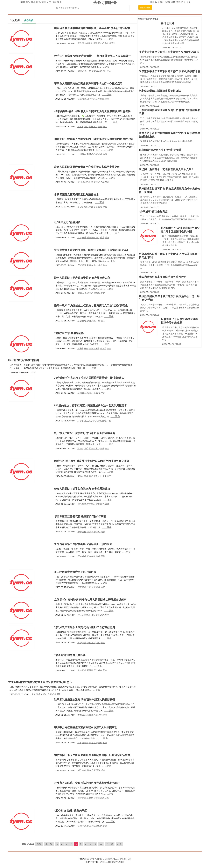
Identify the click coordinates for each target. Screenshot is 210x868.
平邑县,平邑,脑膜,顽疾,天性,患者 (92, 127)
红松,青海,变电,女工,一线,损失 (91, 321)
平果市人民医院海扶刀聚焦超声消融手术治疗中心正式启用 (88, 84)
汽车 (54, 2)
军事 (168, 2)
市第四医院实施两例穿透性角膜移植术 (76, 195)
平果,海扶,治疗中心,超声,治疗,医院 (93, 99)
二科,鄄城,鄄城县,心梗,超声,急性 (92, 154)
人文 (49, 2)
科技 (173, 2)
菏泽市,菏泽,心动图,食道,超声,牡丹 (93, 615)
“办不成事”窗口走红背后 (153, 212)
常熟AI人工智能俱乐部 (120, 859)
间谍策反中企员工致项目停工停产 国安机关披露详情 (169, 71)
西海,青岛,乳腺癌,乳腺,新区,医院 (92, 715)
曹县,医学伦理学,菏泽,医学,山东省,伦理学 (96, 43)
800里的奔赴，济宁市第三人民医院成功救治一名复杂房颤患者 (90, 406)
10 (101, 844)
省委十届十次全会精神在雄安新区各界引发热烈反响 (169, 52)
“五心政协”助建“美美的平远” (71, 811)
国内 (23, 2)
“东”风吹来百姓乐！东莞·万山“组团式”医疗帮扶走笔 (85, 627)
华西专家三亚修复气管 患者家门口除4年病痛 (80, 516)
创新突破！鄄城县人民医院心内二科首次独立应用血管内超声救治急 (93, 139)
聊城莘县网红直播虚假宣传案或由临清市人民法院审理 (86, 727)
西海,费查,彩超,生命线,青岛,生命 (92, 265)
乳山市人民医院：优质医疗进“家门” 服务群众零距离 (85, 433)
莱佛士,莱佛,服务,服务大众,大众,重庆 (94, 476)
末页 (119, 844)
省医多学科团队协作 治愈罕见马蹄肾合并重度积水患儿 (40, 682)
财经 (162, 2)
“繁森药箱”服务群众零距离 (70, 655)
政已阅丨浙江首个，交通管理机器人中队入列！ (166, 169)
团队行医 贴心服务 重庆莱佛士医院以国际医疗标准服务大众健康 (92, 461)
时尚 (38, 2)
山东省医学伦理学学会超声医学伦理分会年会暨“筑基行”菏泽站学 (92, 28)
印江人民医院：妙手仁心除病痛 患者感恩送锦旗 (82, 489)
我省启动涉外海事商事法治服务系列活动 (162, 277)
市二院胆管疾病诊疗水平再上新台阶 (75, 572)
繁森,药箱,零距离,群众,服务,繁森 (92, 670)
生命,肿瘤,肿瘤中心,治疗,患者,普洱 (93, 238)
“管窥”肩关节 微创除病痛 (69, 333)
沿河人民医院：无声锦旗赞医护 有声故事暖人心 (82, 278)
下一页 (110, 844)
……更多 (109, 39)
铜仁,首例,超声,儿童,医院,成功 (91, 770)
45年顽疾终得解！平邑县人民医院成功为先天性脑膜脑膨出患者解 (92, 111)
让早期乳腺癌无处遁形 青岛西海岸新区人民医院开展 (85, 700)
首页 (39, 844)
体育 (152, 2)
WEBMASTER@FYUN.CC (112, 862)
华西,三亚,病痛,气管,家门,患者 (91, 532)
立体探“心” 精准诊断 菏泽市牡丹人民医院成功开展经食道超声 (90, 600)
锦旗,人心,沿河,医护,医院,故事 (91, 293)
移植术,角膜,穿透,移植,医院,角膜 (92, 207)
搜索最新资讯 (145, 8)
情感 (44, 2)
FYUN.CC (98, 859)
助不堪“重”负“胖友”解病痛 (24, 360)
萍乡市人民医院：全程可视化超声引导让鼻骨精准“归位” (87, 783)
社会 (33, 2)
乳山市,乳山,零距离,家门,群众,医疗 (93, 448)
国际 (28, 2)
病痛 (33, 372)
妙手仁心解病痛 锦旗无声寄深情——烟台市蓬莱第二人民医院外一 (93, 56)
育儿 (189, 2)
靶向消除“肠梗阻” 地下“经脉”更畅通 (160, 150)
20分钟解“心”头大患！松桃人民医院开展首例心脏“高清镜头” (90, 378)
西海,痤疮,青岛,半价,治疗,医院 (91, 556)
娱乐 (157, 2)
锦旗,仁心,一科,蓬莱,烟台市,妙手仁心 (94, 71)
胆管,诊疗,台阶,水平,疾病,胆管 (91, 587)
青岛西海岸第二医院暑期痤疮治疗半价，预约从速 (83, 544)
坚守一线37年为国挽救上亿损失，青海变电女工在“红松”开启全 (91, 306)
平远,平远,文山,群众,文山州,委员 (92, 826)
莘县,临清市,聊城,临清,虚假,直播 (92, 743)
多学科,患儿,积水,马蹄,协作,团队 (46, 694)
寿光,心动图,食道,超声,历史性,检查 (93, 182)
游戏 (178, 2)
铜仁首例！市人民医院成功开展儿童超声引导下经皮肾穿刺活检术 (92, 755)
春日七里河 (167, 23)
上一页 (49, 844)
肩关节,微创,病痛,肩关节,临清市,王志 (94, 348)
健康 (59, 2)
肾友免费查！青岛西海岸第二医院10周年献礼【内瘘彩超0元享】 (92, 250)
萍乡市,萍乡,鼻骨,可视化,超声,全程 (93, 798)
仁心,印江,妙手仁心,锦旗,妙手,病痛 (93, 504)
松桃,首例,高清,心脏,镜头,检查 (91, 393)
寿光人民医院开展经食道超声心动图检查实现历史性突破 (87, 167)
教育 (183, 2)
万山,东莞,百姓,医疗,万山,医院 (91, 643)
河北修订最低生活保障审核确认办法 (160, 91)
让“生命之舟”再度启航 (67, 222)
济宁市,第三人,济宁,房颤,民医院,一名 (94, 421)
